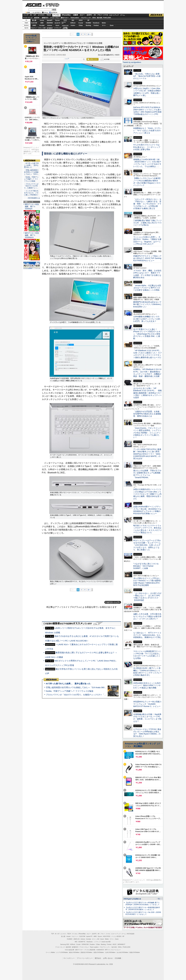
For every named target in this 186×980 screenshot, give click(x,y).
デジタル (51, 5)
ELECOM (34, 23)
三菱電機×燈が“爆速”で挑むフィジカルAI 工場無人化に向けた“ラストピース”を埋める (148, 223)
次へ (89, 34)
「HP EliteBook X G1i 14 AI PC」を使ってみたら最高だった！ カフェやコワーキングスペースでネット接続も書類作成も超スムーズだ (148, 354)
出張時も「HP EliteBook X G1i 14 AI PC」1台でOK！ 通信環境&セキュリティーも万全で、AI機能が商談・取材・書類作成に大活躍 (147, 373)
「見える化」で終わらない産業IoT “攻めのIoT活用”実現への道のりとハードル (147, 76)
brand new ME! (106, 942)
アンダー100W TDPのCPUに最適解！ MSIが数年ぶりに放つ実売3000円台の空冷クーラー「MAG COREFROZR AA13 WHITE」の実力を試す (147, 454)
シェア (67, 59)
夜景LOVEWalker (99, 952)
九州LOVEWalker (110, 952)
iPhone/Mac (66, 15)
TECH (49, 15)
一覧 (83, 59)
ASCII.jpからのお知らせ (132, 899)
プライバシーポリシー (85, 958)
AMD (42, 23)
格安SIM (37, 18)
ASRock (73, 23)
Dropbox (73, 25)
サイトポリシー (69, 958)
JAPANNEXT (50, 28)
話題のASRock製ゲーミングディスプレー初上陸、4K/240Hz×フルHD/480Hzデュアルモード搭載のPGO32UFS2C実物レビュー (147, 510)
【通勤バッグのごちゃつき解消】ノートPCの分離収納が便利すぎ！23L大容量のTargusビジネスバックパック (147, 182)
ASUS (81, 20)
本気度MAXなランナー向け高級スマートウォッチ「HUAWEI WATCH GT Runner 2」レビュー (147, 704)
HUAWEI (88, 23)
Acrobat (42, 25)
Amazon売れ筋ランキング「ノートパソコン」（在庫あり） (31, 39)
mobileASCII (100, 950)
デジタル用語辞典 (90, 950)
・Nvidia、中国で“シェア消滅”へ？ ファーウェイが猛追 (31, 179)
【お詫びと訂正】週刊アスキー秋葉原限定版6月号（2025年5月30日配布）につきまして (143, 909)
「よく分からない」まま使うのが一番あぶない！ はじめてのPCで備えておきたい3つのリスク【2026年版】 (147, 597)
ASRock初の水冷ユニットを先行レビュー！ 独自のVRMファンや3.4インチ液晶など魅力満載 (147, 685)
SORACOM (85, 944)
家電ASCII (45, 18)
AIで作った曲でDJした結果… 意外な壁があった (68, 684)
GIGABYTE (57, 23)
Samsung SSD (65, 944)
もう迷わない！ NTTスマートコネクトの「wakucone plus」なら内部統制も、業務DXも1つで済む (147, 635)
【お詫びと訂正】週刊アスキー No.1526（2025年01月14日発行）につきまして (143, 913)
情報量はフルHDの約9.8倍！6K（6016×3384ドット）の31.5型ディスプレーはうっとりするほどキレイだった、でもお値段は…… (147, 163)
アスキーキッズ (28, 18)
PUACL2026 (107, 18)
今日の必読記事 (69, 950)
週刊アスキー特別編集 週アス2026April (32, 206)
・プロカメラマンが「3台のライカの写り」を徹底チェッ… (31, 186)
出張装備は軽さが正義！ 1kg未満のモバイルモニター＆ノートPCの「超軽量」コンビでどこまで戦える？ (147, 718)
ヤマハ (104, 25)
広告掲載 (118, 958)
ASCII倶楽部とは (34, 198)
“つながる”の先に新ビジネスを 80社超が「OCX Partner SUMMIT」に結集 (147, 566)
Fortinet (96, 25)
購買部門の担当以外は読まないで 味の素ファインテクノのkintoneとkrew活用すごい (148, 304)
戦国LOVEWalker (135, 952)
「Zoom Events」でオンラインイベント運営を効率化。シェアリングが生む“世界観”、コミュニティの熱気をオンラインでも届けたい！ (147, 433)
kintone (50, 25)
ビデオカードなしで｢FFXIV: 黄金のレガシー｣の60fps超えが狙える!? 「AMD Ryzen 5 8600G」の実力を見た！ (147, 733)
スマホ (106, 15)
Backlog (88, 25)
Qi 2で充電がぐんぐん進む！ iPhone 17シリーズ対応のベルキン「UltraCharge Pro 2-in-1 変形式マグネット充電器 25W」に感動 (147, 334)
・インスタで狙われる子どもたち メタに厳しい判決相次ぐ (31, 193)
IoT (35, 15)
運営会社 (98, 958)
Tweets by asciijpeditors (132, 62)
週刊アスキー (65, 18)
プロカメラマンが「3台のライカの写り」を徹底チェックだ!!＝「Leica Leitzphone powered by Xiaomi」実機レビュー (98, 695)
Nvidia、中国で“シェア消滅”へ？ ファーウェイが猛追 (70, 691)
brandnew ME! (65, 28)
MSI (73, 20)
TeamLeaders (75, 18)
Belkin (104, 23)
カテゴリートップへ (113, 602)
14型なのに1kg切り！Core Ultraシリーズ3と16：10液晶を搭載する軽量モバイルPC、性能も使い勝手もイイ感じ (147, 92)
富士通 (34, 20)
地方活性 (100, 18)
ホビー (82, 15)
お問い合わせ (108, 958)
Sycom (57, 20)
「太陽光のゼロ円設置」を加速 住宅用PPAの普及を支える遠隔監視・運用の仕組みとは (147, 414)
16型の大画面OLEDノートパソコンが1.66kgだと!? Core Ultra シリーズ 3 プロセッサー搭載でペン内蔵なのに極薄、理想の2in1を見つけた (147, 494)
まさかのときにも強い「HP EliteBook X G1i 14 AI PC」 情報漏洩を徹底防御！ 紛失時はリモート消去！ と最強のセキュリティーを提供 (148, 393)
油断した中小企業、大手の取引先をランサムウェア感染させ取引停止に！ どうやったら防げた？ (147, 616)
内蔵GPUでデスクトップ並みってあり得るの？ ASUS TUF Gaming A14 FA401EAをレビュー (147, 258)
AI (31, 15)
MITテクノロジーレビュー (113, 950)
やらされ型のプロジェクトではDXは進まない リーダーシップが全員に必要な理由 (147, 147)
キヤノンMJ (42, 28)
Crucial (81, 23)
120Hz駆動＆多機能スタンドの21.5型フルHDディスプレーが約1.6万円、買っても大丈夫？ (147, 319)
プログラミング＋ (105, 947)
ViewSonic (96, 23)
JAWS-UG (77, 939)
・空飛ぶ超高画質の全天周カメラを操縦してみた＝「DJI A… (32, 172)
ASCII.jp (33, 5)
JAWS (34, 25)
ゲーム (123, 15)
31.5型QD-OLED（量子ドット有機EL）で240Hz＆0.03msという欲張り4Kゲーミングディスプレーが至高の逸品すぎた (147, 672)
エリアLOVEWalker (62, 952)
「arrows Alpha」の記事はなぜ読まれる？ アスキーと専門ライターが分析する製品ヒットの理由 (147, 288)
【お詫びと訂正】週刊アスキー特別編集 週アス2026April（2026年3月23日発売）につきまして (143, 904)
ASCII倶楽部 (156, 15)
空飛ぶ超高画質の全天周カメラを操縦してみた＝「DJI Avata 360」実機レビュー (82, 687)
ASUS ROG (50, 23)
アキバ (100, 15)
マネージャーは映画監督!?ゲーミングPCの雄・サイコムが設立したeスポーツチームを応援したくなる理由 (147, 655)
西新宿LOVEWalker (86, 952)
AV (95, 15)
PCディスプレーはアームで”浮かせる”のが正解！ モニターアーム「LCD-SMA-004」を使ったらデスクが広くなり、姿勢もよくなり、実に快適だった (147, 545)
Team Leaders (94, 947)
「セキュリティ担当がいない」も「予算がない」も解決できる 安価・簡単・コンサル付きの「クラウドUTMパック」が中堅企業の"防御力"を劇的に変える (147, 204)
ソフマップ (57, 28)
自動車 (76, 15)
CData (81, 25)
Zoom (112, 25)
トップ (26, 15)
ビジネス (41, 15)
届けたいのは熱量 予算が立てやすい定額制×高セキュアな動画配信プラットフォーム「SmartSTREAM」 (147, 474)
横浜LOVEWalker (74, 952)
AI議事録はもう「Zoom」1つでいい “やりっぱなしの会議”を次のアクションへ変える (147, 131)
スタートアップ (114, 15)
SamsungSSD (64, 23)
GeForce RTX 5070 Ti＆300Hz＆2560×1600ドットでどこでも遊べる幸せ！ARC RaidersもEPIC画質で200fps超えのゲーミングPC (147, 111)
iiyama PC (89, 936)
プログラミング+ (86, 18)
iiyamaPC (50, 20)
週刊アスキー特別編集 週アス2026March (32, 235)
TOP (52, 934)
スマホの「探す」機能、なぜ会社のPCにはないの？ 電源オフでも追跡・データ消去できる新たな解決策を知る (147, 274)
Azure (57, 25)
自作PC (89, 15)
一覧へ (159, 899)
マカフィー (34, 28)
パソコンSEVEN (65, 20)
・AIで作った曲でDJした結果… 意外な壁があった (31, 165)
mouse (42, 20)
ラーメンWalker (50, 952)
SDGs (94, 18)
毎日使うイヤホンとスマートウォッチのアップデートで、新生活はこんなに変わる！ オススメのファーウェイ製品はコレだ (148, 529)
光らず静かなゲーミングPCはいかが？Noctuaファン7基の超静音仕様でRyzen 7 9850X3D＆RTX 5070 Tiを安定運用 (147, 582)
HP (88, 20)
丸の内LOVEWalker (123, 952)
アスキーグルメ (55, 18)
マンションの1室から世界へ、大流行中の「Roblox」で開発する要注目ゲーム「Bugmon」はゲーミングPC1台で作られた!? (147, 240)
